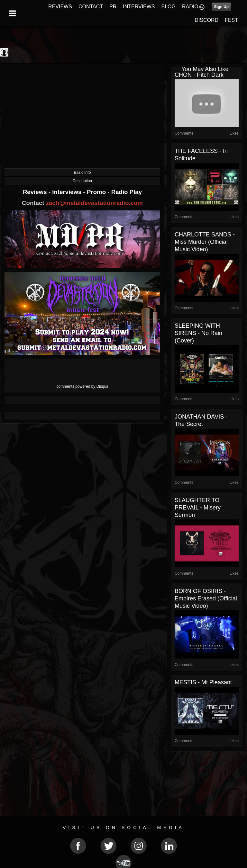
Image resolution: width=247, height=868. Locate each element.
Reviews (36, 192)
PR (113, 7)
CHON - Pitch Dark (199, 75)
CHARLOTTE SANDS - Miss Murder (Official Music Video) (205, 242)
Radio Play (127, 192)
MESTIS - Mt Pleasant (203, 682)
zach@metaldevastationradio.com (94, 203)
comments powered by (82, 386)
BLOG (169, 7)
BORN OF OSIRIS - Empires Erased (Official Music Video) (206, 598)
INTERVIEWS (139, 7)
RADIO (190, 7)
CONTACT (91, 7)
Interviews (68, 192)
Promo (97, 192)
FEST (231, 20)
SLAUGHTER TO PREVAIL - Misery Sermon (198, 508)
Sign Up (221, 7)
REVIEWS (60, 7)
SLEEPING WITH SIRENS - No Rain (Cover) (198, 333)
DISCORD (206, 20)
